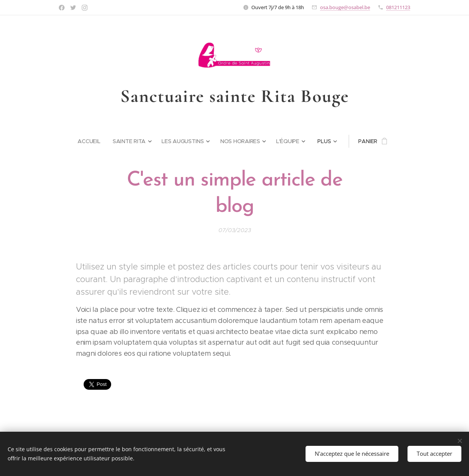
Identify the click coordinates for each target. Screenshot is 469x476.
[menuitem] (92, 141)
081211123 (398, 7)
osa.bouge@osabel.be (345, 7)
